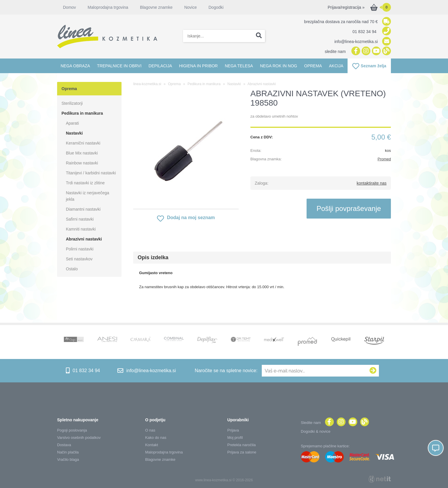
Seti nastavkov (79, 259)
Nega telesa (239, 66)
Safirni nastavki (80, 219)
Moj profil (235, 438)
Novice (190, 7)
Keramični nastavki (83, 143)
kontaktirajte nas (372, 183)
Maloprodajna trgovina (108, 7)
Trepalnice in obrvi (119, 66)
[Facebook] (355, 51)
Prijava (233, 430)
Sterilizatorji (72, 103)
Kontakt (152, 445)
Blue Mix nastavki (82, 153)
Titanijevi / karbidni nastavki (91, 173)
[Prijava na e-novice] (373, 371)
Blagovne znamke (156, 7)
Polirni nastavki (80, 249)
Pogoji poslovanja (72, 430)
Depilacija (160, 66)
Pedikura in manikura (82, 113)
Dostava (64, 445)
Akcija (336, 66)
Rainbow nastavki (82, 163)
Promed (384, 159)
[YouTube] (376, 51)
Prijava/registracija (346, 7)
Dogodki (216, 7)
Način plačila (68, 452)
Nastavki (74, 133)
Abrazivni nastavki (84, 239)
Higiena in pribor (198, 66)
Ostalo (72, 269)
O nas (150, 430)
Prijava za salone (242, 452)
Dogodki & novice (316, 431)
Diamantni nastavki (83, 209)
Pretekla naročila (241, 445)
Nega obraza (75, 66)
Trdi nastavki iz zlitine (85, 183)
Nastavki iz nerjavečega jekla (88, 196)
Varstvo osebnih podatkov (79, 438)
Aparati (72, 123)
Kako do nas (156, 438)
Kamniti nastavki (81, 229)
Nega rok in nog (279, 66)
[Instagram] (365, 51)
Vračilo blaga (68, 459)
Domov (69, 7)
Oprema (313, 66)
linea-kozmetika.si (147, 84)
